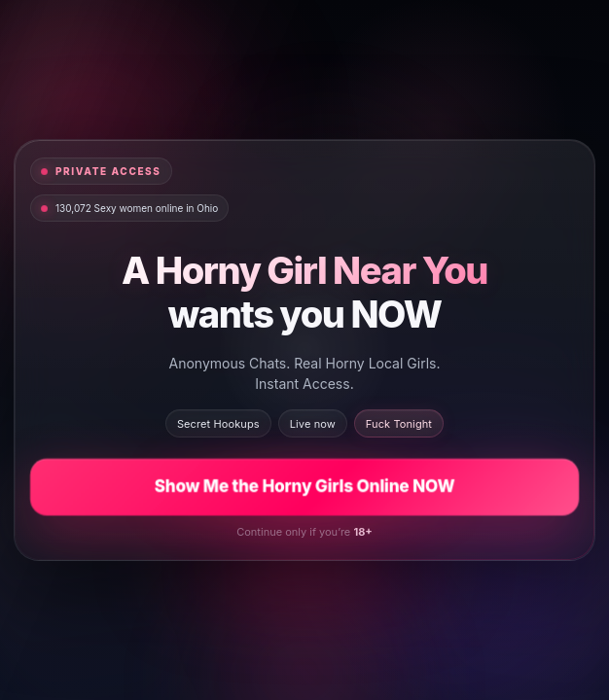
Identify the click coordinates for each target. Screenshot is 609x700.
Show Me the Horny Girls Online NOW (304, 486)
